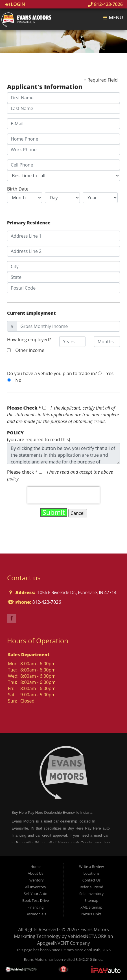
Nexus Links (91, 914)
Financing (36, 907)
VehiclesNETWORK (87, 936)
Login (15, 4)
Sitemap (92, 900)
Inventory (36, 880)
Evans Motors (95, 929)
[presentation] (63, 495)
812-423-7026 (105, 4)
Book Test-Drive (36, 900)
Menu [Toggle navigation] (113, 17)
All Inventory (36, 887)
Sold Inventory (91, 894)
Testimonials (35, 914)
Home (36, 867)
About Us (36, 873)
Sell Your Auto (35, 894)
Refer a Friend (91, 887)
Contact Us (92, 880)
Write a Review (91, 867)
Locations (92, 873)
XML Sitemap (91, 907)
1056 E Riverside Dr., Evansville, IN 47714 (76, 592)
